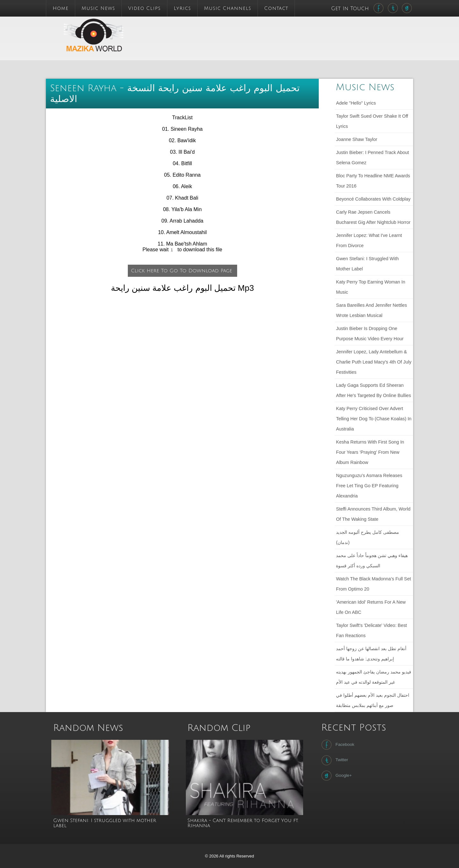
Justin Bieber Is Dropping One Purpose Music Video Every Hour (370, 334)
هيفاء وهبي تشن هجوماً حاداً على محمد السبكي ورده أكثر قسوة (372, 561)
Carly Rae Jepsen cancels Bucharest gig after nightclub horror (373, 217)
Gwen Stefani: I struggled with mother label (367, 264)
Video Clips (144, 8)
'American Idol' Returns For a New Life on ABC (371, 607)
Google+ (336, 776)
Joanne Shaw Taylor (357, 139)
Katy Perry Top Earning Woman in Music (371, 287)
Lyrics (182, 8)
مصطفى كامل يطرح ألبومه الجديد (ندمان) (368, 537)
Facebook (337, 745)
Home (61, 8)
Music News (98, 8)
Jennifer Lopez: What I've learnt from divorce (369, 240)
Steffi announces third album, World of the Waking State (373, 514)
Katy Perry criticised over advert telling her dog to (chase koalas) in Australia (374, 419)
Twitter (334, 760)
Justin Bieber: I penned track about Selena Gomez (372, 158)
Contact (276, 8)
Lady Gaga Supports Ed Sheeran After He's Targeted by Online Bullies (373, 390)
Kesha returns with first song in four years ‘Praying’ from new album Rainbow (370, 452)
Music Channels (228, 8)
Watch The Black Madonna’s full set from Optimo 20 (373, 584)
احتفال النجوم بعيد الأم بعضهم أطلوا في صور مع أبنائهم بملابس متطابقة (373, 700)
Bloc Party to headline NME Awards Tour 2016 (373, 181)
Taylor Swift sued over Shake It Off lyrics (372, 121)
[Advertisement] (272, 31)
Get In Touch (351, 9)
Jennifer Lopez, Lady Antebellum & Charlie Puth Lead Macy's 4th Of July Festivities (374, 362)
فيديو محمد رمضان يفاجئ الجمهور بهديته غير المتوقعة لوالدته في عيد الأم (374, 677)
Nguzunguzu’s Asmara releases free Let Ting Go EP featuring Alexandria (369, 486)
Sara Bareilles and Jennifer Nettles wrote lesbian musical (371, 310)
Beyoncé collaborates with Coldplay (373, 199)
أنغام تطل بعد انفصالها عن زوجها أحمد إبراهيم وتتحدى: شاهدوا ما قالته (371, 654)
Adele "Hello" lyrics (356, 103)
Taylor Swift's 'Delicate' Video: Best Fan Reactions (371, 630)
